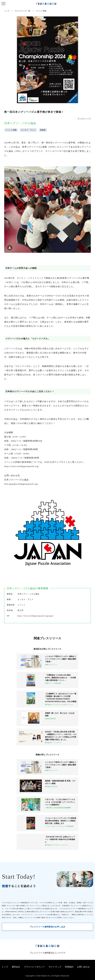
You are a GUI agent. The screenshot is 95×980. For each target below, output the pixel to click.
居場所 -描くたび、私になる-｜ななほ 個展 (60, 714)
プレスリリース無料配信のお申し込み (48, 927)
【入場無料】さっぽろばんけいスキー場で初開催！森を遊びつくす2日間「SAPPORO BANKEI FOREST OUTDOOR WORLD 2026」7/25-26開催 (61, 698)
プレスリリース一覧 (22, 11)
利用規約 (69, 967)
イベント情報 (41, 11)
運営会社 (16, 967)
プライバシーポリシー (34, 967)
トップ (7, 11)
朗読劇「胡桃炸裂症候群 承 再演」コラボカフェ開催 (60, 782)
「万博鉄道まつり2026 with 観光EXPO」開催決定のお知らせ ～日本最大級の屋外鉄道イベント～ (60, 678)
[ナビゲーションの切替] (3, 4)
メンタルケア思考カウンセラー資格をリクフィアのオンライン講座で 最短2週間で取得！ (61, 659)
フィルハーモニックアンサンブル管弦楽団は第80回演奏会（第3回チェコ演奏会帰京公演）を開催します (61, 821)
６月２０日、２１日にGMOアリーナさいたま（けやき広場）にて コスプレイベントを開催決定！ (60, 802)
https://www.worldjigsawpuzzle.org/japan (35, 616)
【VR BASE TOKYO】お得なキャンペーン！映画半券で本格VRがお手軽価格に (60, 839)
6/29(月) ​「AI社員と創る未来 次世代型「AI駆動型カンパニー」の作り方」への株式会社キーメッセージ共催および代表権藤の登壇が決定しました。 (61, 736)
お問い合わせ (83, 967)
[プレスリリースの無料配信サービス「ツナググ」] (47, 4)
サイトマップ (55, 967)
